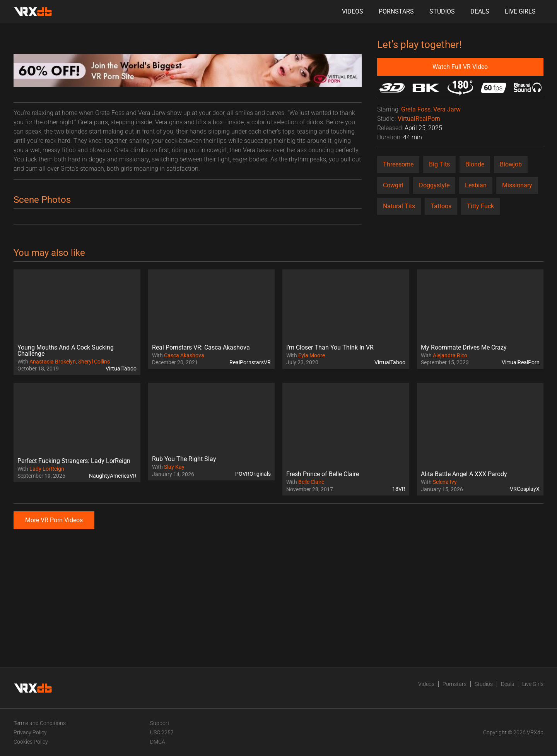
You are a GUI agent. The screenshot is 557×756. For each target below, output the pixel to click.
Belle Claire (311, 482)
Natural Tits (399, 206)
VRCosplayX (525, 489)
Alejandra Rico (450, 355)
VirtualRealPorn (419, 119)
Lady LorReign (47, 469)
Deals (480, 11)
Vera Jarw (447, 109)
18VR (399, 489)
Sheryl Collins (94, 362)
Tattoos (441, 206)
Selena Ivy (445, 482)
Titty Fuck (480, 206)
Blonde (475, 164)
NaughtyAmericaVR (113, 476)
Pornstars (396, 11)
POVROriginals (253, 474)
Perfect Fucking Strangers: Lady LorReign (74, 461)
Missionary (517, 185)
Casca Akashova (184, 355)
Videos (353, 11)
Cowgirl (393, 185)
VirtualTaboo (121, 369)
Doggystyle (434, 185)
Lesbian (476, 185)
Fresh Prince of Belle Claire (323, 474)
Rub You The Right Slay (184, 459)
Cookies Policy (31, 742)
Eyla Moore (312, 355)
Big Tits (439, 164)
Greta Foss (416, 109)
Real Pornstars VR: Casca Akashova (201, 347)
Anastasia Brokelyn (53, 362)
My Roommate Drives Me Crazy (464, 347)
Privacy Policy (30, 732)
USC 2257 (162, 732)
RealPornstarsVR (250, 362)
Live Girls (520, 11)
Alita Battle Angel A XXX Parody (464, 474)
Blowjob (511, 164)
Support (160, 723)
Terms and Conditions (40, 723)
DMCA (158, 742)
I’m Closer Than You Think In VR (330, 347)
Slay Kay (174, 467)
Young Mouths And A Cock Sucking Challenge (66, 351)
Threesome (398, 164)
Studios (442, 11)
